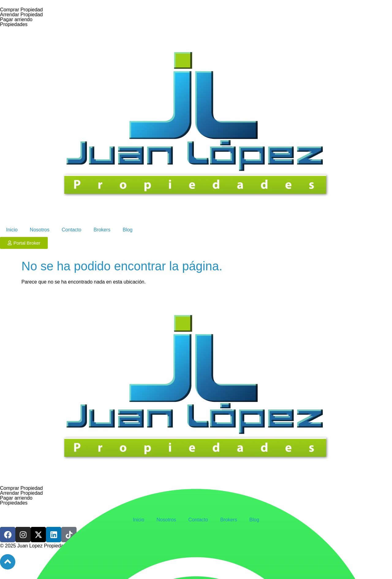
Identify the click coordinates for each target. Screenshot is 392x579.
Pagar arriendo (16, 19)
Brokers (102, 230)
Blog (128, 230)
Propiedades (14, 24)
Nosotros (40, 230)
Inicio (12, 230)
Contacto (71, 230)
